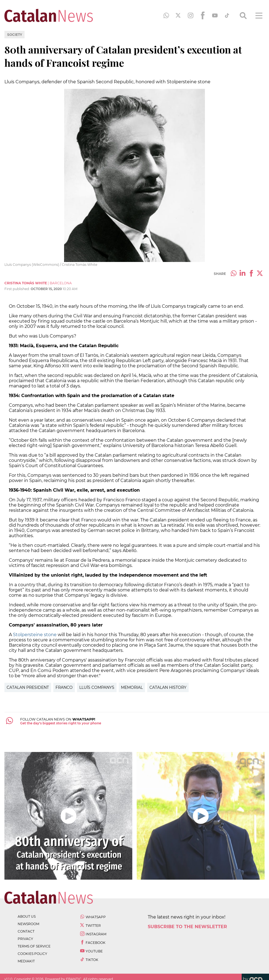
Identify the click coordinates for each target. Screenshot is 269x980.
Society (15, 35)
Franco (64, 687)
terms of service (34, 946)
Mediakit (26, 961)
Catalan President (28, 687)
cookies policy (32, 954)
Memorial (132, 687)
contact (26, 931)
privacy (25, 939)
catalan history (168, 687)
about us (27, 916)
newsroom (28, 924)
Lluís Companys (97, 687)
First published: (18, 289)
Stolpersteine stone (35, 635)
